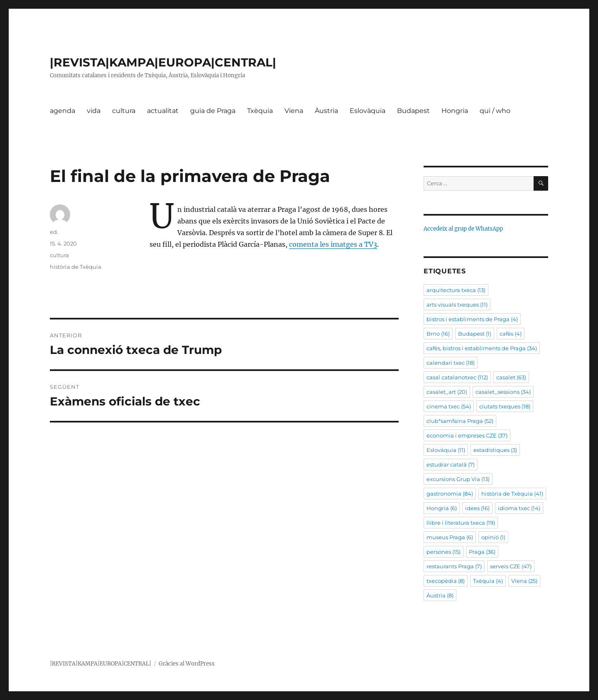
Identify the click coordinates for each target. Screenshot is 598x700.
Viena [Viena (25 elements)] (524, 581)
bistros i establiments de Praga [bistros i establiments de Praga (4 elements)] (472, 319)
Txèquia (260, 111)
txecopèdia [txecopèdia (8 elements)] (446, 581)
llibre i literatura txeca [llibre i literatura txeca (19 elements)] (461, 523)
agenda (62, 111)
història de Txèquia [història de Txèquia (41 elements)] (512, 494)
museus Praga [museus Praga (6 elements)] (450, 537)
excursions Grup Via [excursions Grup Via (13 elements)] (458, 479)
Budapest (413, 111)
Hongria (455, 111)
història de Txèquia (76, 267)
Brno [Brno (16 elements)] (438, 334)
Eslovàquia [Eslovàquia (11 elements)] (446, 450)
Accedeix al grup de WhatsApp (463, 229)
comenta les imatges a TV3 (333, 244)
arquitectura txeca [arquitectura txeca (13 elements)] (456, 290)
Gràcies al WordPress (187, 664)
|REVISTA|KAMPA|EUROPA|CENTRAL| (163, 62)
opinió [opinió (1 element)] (493, 537)
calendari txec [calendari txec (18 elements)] (451, 363)
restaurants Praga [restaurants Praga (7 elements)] (454, 566)
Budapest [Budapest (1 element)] (475, 334)
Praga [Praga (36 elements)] (482, 552)
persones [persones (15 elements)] (444, 552)
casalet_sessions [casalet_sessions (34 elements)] (503, 392)
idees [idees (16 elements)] (477, 508)
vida (94, 111)
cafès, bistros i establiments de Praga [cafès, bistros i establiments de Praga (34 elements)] (482, 348)
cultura (124, 111)
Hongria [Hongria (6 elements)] (442, 508)
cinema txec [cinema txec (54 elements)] (449, 406)
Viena (294, 111)
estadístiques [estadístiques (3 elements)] (495, 450)
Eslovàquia (368, 111)
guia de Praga (213, 111)
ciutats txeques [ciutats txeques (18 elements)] (505, 406)
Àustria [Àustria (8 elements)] (440, 595)
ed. (54, 232)
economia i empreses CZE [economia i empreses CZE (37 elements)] (467, 435)
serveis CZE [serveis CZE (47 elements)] (511, 566)
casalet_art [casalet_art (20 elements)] (447, 392)
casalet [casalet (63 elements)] (511, 377)
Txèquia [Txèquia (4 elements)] (488, 581)
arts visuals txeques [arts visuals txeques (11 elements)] (457, 305)
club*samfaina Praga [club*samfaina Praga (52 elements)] (460, 421)
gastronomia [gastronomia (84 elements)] (450, 494)
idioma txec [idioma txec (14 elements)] (519, 508)
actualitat (163, 111)
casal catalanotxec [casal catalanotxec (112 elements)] (457, 377)
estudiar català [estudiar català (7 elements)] (451, 464)
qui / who (495, 111)
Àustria (326, 111)
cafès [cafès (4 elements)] (511, 334)
